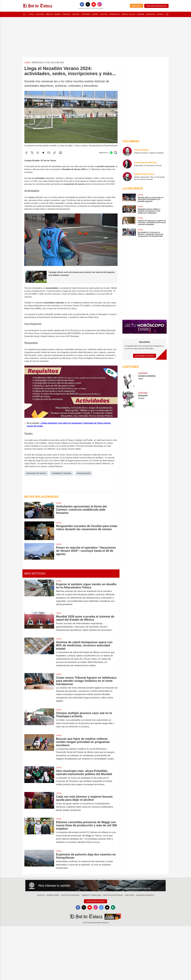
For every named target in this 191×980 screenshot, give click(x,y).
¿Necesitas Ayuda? (95, 901)
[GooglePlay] (113, 907)
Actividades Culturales (62, 473)
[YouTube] (94, 4)
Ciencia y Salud (128, 14)
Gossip (95, 14)
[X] (88, 4)
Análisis (76, 14)
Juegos (160, 14)
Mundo (57, 14)
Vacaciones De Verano (36, 473)
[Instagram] (100, 4)
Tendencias (114, 14)
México (49, 14)
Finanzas (66, 14)
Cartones (86, 14)
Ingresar (137, 6)
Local (31, 14)
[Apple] (107, 907)
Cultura (104, 14)
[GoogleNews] (101, 907)
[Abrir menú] (24, 14)
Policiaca (40, 14)
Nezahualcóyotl (84, 473)
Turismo (141, 14)
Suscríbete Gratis (145, 356)
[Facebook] (82, 4)
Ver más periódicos (156, 6)
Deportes (150, 14)
